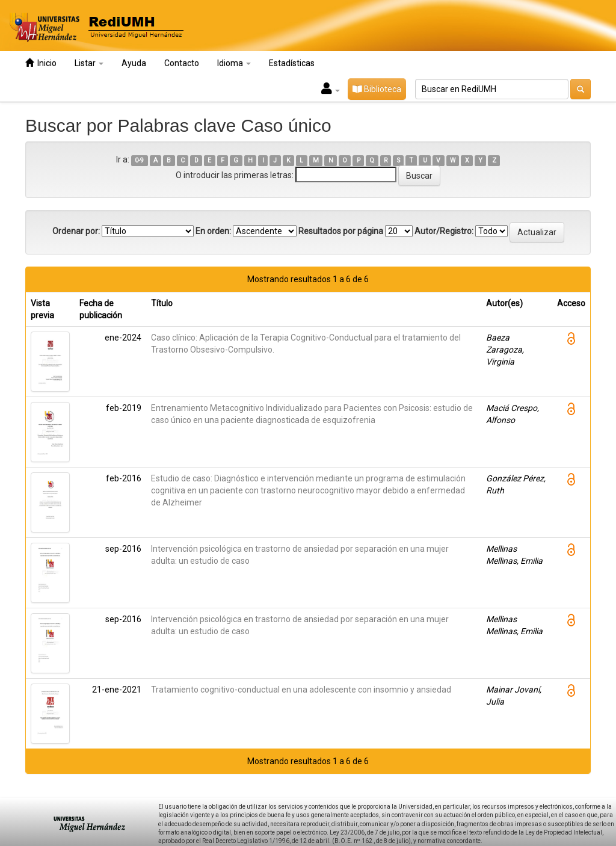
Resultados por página (341, 231)
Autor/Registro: (444, 231)
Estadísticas (292, 63)
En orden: (213, 231)
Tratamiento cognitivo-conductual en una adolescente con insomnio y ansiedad (301, 690)
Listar (89, 63)
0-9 (139, 160)
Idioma (234, 63)
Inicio (41, 63)
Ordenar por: (76, 231)
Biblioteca (377, 89)
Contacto (182, 63)
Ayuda (134, 63)
